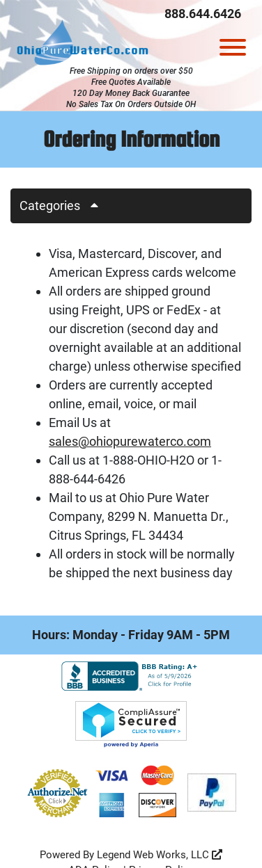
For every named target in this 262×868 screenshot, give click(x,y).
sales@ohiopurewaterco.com (130, 441)
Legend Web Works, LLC (160, 855)
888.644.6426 (203, 14)
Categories (64, 206)
